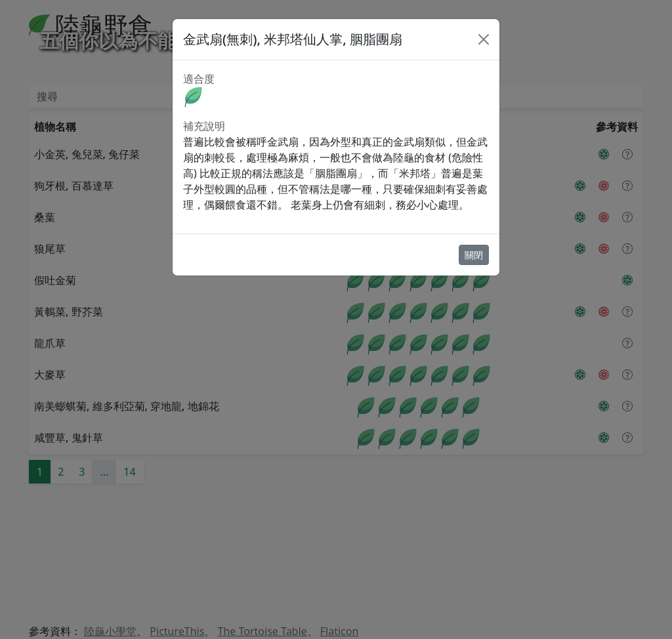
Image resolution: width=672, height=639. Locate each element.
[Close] (484, 39)
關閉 (474, 255)
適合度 (199, 79)
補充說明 (204, 126)
